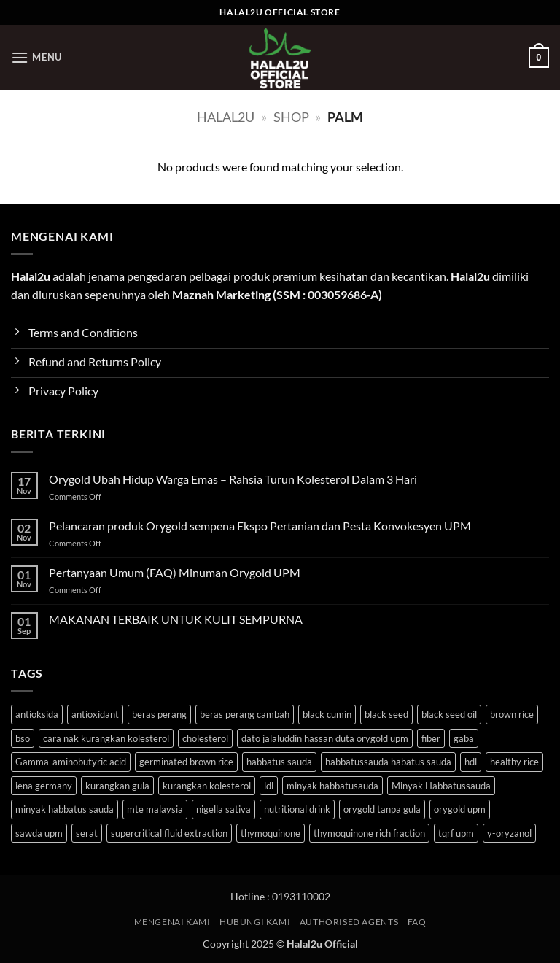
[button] (36, 57)
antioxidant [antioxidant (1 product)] (95, 714)
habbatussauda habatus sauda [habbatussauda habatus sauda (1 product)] (388, 762)
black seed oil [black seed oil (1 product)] (449, 714)
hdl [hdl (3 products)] (471, 762)
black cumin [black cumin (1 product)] (327, 714)
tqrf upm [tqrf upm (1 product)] (456, 833)
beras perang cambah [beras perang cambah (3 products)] (245, 714)
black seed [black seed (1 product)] (386, 714)
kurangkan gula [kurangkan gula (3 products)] (117, 786)
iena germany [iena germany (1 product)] (44, 786)
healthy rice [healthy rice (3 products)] (514, 762)
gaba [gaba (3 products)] (464, 738)
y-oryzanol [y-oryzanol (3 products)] (509, 833)
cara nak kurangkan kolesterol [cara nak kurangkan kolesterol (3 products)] (106, 738)
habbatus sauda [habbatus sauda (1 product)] (279, 762)
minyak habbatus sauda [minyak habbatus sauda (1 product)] (65, 809)
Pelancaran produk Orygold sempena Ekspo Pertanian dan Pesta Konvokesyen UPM (260, 526)
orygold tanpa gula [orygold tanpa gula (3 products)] (382, 809)
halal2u (226, 117)
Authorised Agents (349, 922)
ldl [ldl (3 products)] (269, 786)
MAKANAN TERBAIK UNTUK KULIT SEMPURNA (176, 619)
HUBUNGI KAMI (255, 922)
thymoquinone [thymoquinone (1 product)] (271, 833)
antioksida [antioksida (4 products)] (37, 714)
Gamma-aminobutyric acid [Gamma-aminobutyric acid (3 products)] (71, 762)
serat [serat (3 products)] (87, 833)
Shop (291, 117)
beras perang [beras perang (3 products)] (159, 714)
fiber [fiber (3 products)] (431, 738)
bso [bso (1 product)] (23, 738)
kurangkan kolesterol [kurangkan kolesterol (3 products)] (207, 786)
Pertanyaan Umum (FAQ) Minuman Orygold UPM (175, 572)
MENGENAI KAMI (172, 922)
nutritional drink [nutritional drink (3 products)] (297, 809)
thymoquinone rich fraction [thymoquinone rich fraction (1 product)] (369, 833)
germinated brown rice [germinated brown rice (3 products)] (186, 762)
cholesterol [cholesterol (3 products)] (205, 738)
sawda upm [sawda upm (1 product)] (39, 833)
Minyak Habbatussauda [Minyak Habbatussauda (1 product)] (441, 786)
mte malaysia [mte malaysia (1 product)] (155, 809)
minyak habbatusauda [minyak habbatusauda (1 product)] (332, 786)
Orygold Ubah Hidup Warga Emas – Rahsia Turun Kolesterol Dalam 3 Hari (233, 479)
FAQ (417, 922)
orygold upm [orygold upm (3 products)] (460, 809)
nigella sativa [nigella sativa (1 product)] (223, 809)
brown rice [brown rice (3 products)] (512, 714)
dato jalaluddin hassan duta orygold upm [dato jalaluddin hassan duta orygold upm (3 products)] (325, 738)
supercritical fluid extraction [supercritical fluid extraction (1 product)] (169, 833)
